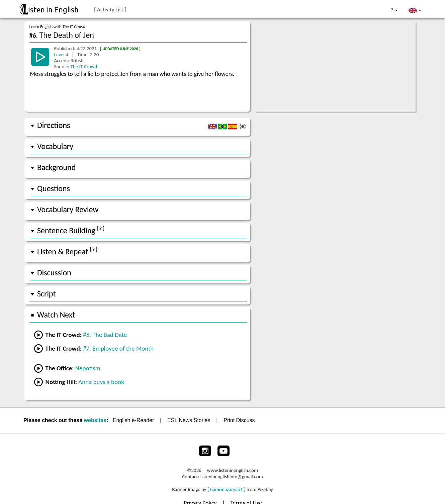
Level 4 (62, 54)
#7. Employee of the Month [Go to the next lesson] (118, 348)
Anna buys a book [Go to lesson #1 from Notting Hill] (101, 382)
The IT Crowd (84, 67)
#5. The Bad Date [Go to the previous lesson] (105, 335)
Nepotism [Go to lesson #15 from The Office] (88, 368)
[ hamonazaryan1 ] (226, 489)
